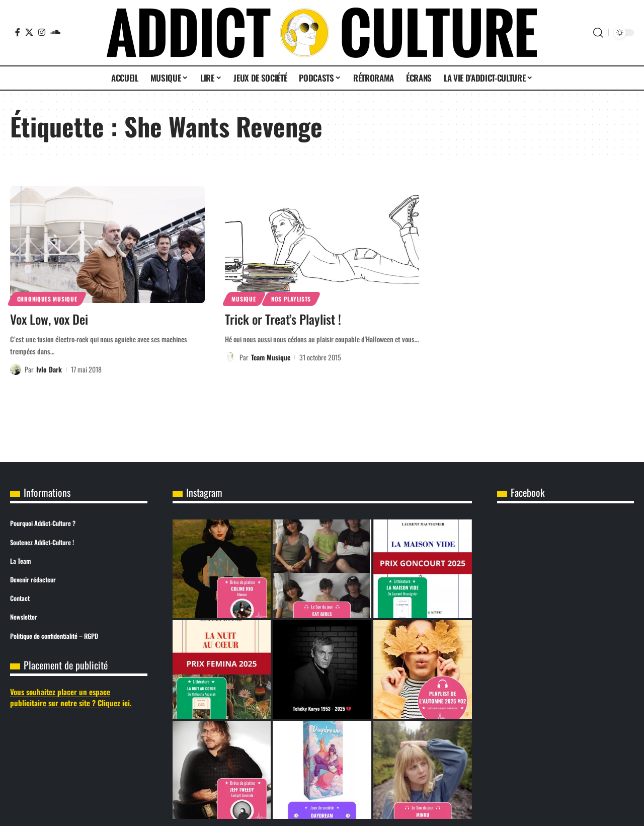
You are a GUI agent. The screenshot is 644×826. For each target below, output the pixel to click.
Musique (244, 299)
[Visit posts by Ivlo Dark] (16, 369)
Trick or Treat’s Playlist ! (283, 319)
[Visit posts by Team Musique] (230, 357)
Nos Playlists (291, 299)
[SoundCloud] (55, 32)
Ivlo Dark (49, 369)
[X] (29, 32)
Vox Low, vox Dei (49, 319)
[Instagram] (42, 32)
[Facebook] (18, 32)
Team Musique (271, 357)
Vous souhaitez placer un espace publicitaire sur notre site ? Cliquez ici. (71, 697)
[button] (598, 33)
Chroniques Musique (47, 299)
